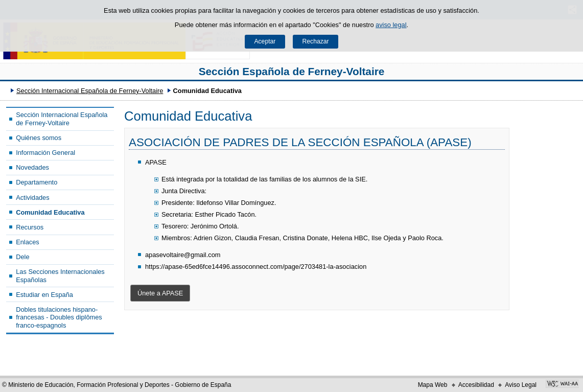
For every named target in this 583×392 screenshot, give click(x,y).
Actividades (32, 198)
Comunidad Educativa (50, 212)
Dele (22, 257)
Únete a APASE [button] (160, 293)
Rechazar (316, 41)
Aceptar (265, 41)
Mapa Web (433, 385)
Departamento (37, 182)
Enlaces (28, 242)
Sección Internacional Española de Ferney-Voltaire (90, 91)
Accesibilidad (476, 385)
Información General (45, 153)
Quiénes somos (39, 138)
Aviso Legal (521, 385)
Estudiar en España (44, 295)
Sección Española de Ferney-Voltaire (292, 71)
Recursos (30, 227)
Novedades (32, 167)
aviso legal (391, 25)
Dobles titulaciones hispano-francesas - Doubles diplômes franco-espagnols (59, 317)
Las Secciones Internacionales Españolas (60, 275)
